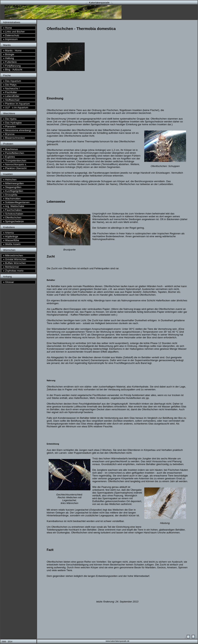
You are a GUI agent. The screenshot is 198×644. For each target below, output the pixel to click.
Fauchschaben (12, 210)
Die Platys (10, 85)
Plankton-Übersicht (15, 168)
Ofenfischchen (12, 218)
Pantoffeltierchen (14, 153)
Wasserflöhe (11, 240)
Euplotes (9, 157)
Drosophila (10, 195)
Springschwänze (13, 221)
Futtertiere (10, 62)
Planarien (9, 126)
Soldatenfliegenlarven (16, 202)
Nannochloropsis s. (15, 164)
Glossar (8, 282)
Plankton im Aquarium (16, 104)
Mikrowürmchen (13, 255)
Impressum (10, 39)
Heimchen (10, 180)
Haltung (8, 58)
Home (7, 28)
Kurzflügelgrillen (13, 191)
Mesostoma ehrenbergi (17, 130)
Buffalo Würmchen (15, 263)
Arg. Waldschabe (14, 206)
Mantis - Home (12, 51)
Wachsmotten (12, 199)
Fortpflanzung (12, 66)
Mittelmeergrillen (13, 183)
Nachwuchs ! (11, 89)
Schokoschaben (13, 214)
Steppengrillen (12, 187)
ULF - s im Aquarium (16, 107)
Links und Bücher (14, 32)
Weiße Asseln (12, 244)
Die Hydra (10, 119)
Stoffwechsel (11, 100)
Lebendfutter (11, 96)
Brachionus (10, 149)
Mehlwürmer (11, 267)
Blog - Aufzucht (13, 70)
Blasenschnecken (14, 138)
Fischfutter (10, 92)
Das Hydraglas (12, 123)
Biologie (9, 54)
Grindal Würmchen (15, 259)
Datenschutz (11, 35)
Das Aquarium (12, 81)
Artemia (8, 233)
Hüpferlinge (11, 237)
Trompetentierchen (15, 161)
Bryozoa (9, 134)
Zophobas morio (13, 271)
